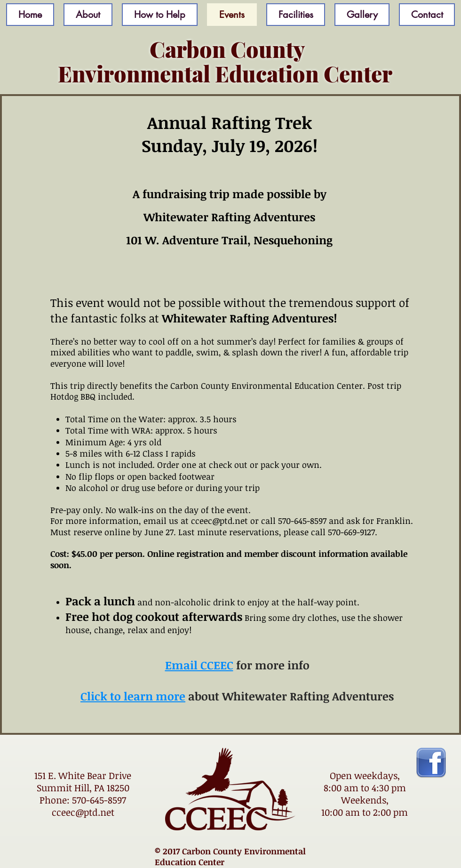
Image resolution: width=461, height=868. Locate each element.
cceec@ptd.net (83, 812)
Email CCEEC (199, 665)
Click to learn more (133, 696)
